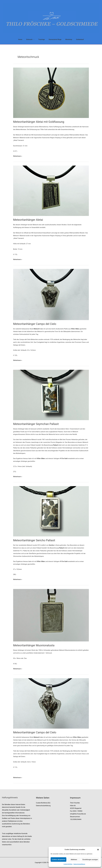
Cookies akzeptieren (58, 860)
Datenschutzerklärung (79, 864)
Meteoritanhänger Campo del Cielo (35, 324)
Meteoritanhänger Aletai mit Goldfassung (39, 122)
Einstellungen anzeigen (90, 860)
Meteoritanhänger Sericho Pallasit (34, 540)
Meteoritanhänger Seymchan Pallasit (36, 424)
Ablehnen (74, 860)
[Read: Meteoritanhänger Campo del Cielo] (51, 294)
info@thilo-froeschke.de (78, 814)
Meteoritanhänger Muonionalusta (34, 645)
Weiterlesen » (18, 156)
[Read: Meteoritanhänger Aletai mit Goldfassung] (51, 93)
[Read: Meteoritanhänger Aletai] (51, 191)
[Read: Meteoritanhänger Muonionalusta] (51, 615)
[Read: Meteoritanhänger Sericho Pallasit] (51, 511)
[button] (98, 850)
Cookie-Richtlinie (68, 864)
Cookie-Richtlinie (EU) (43, 803)
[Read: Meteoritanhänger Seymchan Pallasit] (51, 395)
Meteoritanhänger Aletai (28, 220)
